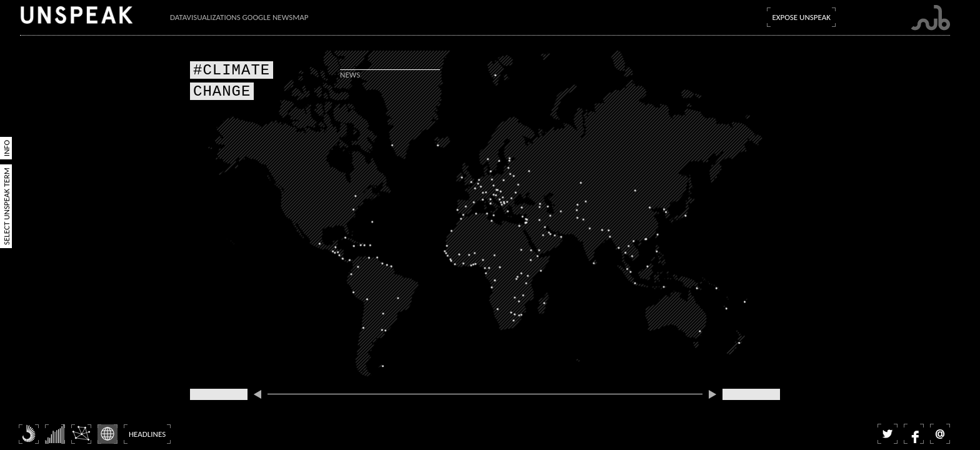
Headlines (147, 434)
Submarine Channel (930, 18)
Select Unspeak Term (7, 206)
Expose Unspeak (801, 17)
